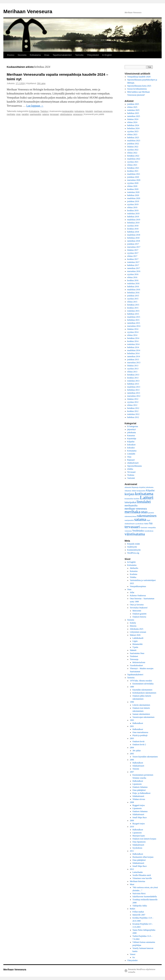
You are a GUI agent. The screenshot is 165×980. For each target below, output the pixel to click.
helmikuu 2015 (133, 320)
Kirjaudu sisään (134, 544)
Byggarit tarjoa (139, 805)
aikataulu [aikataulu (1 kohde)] (128, 487)
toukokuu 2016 (133, 283)
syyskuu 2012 (133, 402)
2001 (132, 726)
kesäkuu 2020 (133, 189)
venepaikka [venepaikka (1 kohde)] (152, 528)
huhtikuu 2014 (133, 347)
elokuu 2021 (132, 165)
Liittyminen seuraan (138, 632)
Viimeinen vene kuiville (142, 878)
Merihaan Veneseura (28, 11)
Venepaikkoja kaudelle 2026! (139, 77)
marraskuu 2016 (134, 271)
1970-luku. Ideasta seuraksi (141, 681)
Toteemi (136, 769)
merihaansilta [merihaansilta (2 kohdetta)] (131, 505)
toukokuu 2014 (133, 344)
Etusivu (11, 55)
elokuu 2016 (132, 277)
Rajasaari (131, 460)
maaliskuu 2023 (134, 141)
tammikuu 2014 (134, 356)
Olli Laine (41, 83)
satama (46, 114)
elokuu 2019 (132, 207)
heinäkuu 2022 (133, 156)
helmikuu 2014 (133, 353)
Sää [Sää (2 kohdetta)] (151, 523)
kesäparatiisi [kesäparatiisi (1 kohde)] (141, 491)
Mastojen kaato (139, 836)
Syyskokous (137, 848)
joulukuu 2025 (133, 104)
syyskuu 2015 (133, 299)
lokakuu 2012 (133, 399)
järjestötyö (132, 429)
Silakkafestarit (138, 766)
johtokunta (132, 432)
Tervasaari (131, 472)
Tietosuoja (134, 659)
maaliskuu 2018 (134, 235)
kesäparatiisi (68, 111)
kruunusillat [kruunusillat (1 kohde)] (129, 499)
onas (18, 114)
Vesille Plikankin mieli (142, 875)
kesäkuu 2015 (133, 308)
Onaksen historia (139, 617)
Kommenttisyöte (134, 550)
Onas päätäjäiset (139, 790)
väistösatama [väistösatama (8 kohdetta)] (135, 534)
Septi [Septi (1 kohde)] (148, 520)
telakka (130, 469)
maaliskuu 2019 (134, 220)
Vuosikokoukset (136, 665)
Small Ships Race (140, 817)
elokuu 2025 (132, 107)
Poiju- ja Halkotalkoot (142, 793)
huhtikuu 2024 (133, 125)
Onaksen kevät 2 (139, 745)
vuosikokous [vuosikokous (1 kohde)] (149, 531)
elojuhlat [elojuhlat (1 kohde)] (142, 487)
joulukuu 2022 (133, 144)
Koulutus (134, 574)
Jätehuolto (134, 568)
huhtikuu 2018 (133, 232)
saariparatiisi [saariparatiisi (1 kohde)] (129, 520)
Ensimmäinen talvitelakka (143, 684)
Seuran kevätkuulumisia (137, 89)
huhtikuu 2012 (133, 417)
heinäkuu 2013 (133, 375)
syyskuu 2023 (133, 131)
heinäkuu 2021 (133, 168)
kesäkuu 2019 (133, 210)
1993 (132, 720)
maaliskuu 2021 (134, 174)
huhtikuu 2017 (133, 265)
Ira (134, 957)
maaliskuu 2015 (134, 317)
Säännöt (133, 650)
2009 (132, 821)
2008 (132, 802)
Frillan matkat (138, 912)
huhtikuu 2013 (133, 384)
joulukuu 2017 (133, 244)
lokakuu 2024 (133, 119)
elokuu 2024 (132, 122)
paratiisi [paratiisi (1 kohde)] (151, 513)
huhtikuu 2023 (133, 138)
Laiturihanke (138, 872)
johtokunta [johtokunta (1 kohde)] (150, 487)
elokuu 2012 (132, 405)
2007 (132, 772)
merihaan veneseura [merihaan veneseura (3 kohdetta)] (136, 509)
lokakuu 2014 (133, 329)
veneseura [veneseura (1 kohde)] (128, 531)
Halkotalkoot (138, 723)
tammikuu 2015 (134, 323)
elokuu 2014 (132, 335)
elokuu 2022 (132, 153)
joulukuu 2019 (133, 201)
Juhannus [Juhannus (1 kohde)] (128, 491)
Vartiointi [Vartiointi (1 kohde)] (144, 528)
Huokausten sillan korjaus (143, 857)
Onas (47, 55)
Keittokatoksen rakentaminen (144, 693)
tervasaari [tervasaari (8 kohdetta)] (132, 527)
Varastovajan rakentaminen (143, 717)
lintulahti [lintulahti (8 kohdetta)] (144, 502)
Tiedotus (44, 111)
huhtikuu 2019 (133, 217)
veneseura (78, 114)
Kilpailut (131, 442)
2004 (132, 748)
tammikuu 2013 (134, 393)
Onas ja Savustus (137, 605)
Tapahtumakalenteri (62, 55)
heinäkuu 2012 (133, 408)
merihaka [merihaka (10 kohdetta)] (132, 512)
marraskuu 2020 (134, 180)
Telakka (133, 577)
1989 (132, 687)
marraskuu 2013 (134, 363)
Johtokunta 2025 (137, 629)
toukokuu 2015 (133, 311)
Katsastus (131, 436)
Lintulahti (131, 454)
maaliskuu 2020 (134, 198)
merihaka (11, 114)
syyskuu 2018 (133, 226)
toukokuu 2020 (133, 192)
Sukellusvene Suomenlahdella (145, 897)
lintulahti (89, 111)
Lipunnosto (137, 784)
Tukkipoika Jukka (140, 906)
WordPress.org (133, 553)
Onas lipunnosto (139, 842)
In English (107, 55)
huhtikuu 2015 (133, 314)
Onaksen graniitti (139, 614)
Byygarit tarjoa (139, 824)
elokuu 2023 (132, 134)
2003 (132, 738)
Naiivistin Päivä (139, 894)
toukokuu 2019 (133, 214)
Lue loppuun (35, 106)
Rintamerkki (138, 644)
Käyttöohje (132, 439)
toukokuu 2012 (133, 414)
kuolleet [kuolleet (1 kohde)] (137, 499)
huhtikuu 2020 (133, 195)
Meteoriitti (137, 611)
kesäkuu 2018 (133, 229)
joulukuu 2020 (133, 177)
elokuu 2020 (132, 186)
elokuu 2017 (132, 256)
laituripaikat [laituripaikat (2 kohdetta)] (130, 502)
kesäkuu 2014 (133, 341)
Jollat (132, 592)
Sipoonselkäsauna (135, 466)
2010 (132, 827)
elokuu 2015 (132, 302)
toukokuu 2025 (133, 110)
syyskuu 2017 (133, 253)
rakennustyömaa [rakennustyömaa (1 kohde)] (130, 516)
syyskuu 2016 (133, 274)
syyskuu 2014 (133, 332)
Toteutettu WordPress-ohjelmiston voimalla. (142, 971)
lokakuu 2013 (133, 366)
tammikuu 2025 (134, 116)
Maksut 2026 (135, 635)
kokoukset (131, 445)
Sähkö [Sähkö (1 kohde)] (146, 524)
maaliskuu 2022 (134, 159)
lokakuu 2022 (133, 147)
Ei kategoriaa (133, 426)
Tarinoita (79, 55)
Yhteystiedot (93, 55)
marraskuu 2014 (134, 326)
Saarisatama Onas (137, 653)
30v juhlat (137, 751)
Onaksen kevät (138, 741)
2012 (132, 869)
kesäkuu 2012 (133, 411)
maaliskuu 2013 (134, 387)
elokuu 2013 (132, 372)
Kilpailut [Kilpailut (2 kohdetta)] (150, 490)
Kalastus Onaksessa (138, 596)
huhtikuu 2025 (133, 113)
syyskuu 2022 (133, 150)
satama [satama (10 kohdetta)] (140, 519)
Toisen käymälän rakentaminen (145, 757)
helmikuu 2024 (133, 128)
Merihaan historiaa (137, 881)
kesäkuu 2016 (133, 280)
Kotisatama (35, 55)
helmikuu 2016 (133, 293)
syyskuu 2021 (133, 162)
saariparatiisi (35, 114)
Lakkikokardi (138, 638)
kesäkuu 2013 (133, 378)
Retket (132, 909)
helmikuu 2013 (133, 390)
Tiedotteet (134, 656)
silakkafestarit (133, 463)
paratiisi (25, 114)
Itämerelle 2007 (139, 915)
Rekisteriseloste (139, 662)
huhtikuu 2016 (133, 287)
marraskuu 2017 (134, 247)
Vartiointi (131, 478)
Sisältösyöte (132, 547)
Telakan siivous (139, 799)
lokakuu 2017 (133, 250)
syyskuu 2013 (133, 369)
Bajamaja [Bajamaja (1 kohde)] (135, 487)
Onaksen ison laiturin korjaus (144, 839)
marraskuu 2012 (134, 396)
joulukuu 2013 (133, 359)
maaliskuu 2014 (134, 350)
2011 (132, 851)
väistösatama (66, 114)
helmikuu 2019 (133, 223)
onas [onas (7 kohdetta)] (144, 512)
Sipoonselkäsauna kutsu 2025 (139, 86)
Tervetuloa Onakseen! (139, 608)
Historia (133, 626)
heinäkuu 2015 (133, 305)
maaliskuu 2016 (134, 290)
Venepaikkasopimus (138, 586)
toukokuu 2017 (133, 262)
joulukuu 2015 (133, 296)
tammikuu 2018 (134, 241)
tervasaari (54, 114)
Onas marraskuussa (140, 732)
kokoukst (131, 448)
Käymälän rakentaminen (142, 690)
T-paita (135, 647)
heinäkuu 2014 (133, 338)
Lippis (135, 641)
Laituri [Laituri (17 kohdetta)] (147, 498)
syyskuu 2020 (133, 183)
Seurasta (22, 55)
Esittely (133, 623)
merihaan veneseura (103, 111)
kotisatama (79, 111)
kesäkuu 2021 (133, 171)
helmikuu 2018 (133, 238)
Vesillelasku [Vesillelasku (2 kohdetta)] (138, 531)
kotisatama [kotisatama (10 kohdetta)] (144, 494)
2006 (132, 760)
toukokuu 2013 (133, 381)
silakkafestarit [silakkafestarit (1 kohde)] (130, 524)
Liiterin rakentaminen (141, 705)
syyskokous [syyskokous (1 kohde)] (139, 524)
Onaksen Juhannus (140, 787)
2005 (132, 754)
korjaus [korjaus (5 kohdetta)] (130, 494)
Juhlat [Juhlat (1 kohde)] (134, 491)
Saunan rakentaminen (141, 714)
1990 (132, 702)
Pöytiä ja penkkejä (140, 735)
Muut (132, 884)
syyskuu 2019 (133, 204)
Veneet (133, 954)
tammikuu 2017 (134, 268)
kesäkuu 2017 (133, 259)
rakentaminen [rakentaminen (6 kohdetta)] (147, 516)
